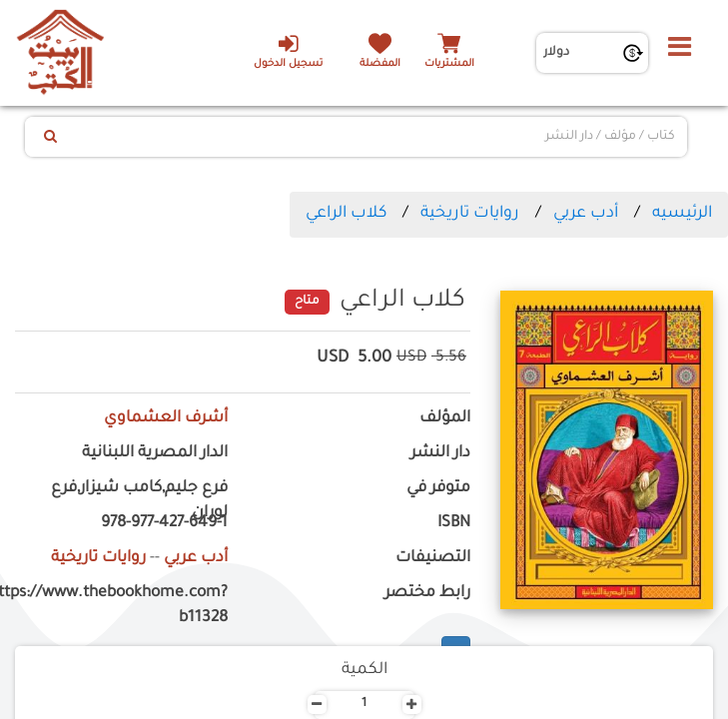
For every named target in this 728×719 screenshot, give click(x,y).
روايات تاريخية (470, 214)
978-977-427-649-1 (164, 524)
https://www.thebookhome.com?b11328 (121, 606)
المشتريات (449, 64)
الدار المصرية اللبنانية (155, 454)
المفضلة (380, 64)
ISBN (454, 524)
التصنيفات (433, 559)
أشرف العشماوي (166, 419)
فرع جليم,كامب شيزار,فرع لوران (139, 501)
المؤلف (445, 419)
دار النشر (440, 454)
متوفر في (438, 489)
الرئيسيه (682, 214)
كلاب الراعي (346, 214)
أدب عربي (586, 214)
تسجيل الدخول (288, 51)
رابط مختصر (427, 594)
